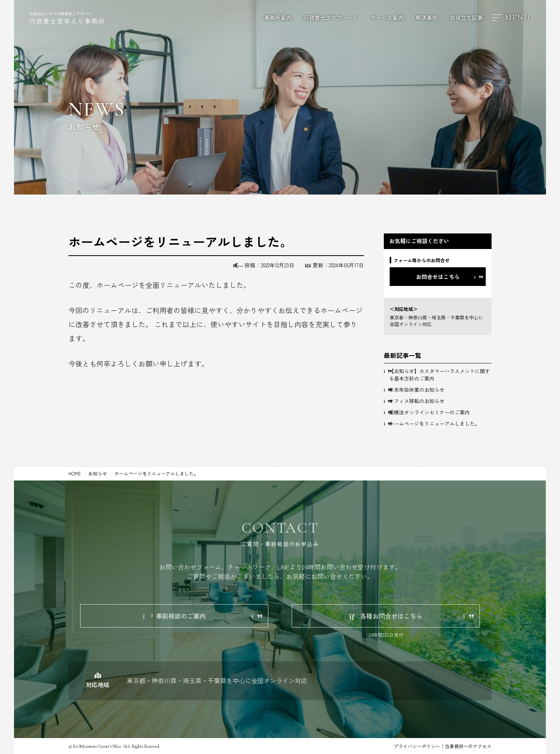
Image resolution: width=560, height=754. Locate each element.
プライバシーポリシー (417, 746)
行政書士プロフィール (331, 18)
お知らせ (98, 473)
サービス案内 (387, 18)
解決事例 (427, 18)
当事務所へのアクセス (468, 746)
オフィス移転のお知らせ (417, 401)
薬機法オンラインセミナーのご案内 (429, 412)
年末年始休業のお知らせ (417, 390)
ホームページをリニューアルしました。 (434, 423)
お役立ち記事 (466, 18)
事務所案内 (278, 18)
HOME (75, 473)
